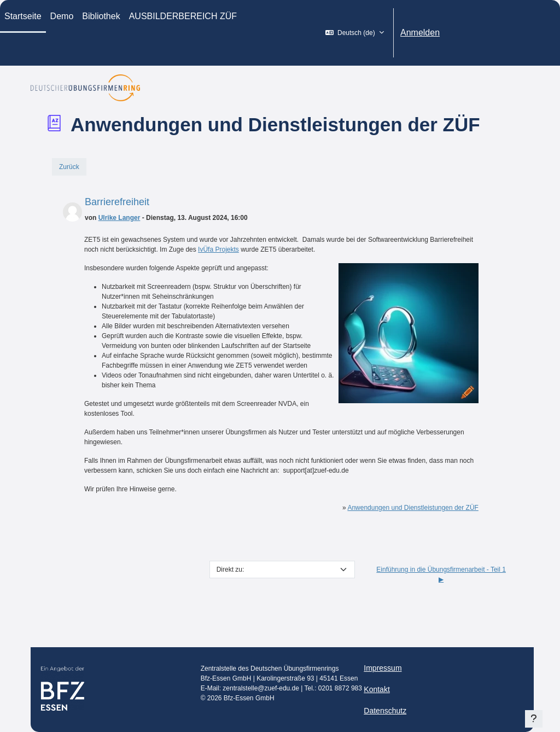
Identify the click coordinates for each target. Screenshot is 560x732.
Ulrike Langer (119, 218)
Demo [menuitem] (62, 16)
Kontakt (377, 689)
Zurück (69, 167)
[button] (355, 33)
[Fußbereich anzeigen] (534, 719)
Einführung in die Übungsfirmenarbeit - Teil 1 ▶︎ (441, 574)
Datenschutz (385, 711)
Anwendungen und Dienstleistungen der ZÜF (413, 508)
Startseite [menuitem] (23, 16)
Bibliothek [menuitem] (101, 16)
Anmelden (420, 33)
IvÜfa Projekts (218, 249)
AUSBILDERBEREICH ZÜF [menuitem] (183, 16)
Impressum (383, 668)
